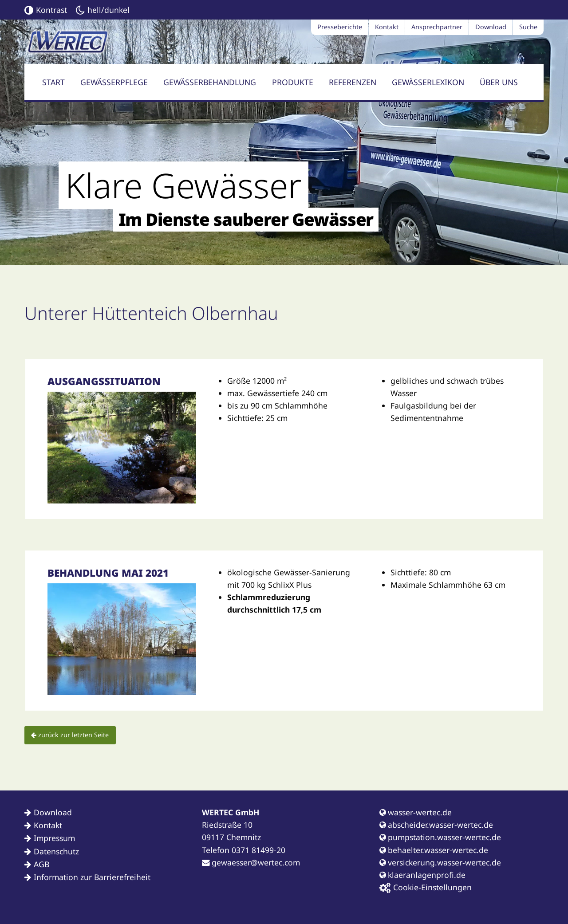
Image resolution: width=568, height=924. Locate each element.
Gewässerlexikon (428, 82)
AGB (41, 864)
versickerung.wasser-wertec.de (440, 862)
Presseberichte (340, 27)
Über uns (499, 82)
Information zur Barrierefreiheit (92, 877)
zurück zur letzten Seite (70, 735)
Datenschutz (56, 851)
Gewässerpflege (114, 82)
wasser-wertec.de (416, 812)
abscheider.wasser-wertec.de (436, 825)
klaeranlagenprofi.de (422, 875)
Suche (528, 27)
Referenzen (353, 82)
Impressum (54, 838)
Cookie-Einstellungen (426, 887)
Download (491, 27)
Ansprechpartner (437, 27)
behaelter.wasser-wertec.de (434, 850)
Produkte (293, 82)
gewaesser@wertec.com (251, 862)
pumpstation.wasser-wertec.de (440, 837)
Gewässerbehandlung (210, 82)
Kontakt (387, 27)
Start (53, 82)
